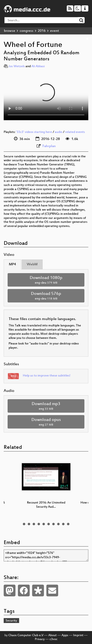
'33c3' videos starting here (34, 132)
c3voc (53, 639)
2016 (42, 31)
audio (59, 132)
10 (68, 524)
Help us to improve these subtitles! (47, 376)
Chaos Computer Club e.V (26, 635)
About (53, 635)
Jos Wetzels (17, 66)
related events (75, 132)
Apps (65, 635)
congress (26, 31)
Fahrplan (49, 146)
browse (10, 31)
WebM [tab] (32, 264)
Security (11, 621)
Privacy (40, 639)
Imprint (78, 635)
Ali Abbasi (38, 66)
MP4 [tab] (12, 264)
